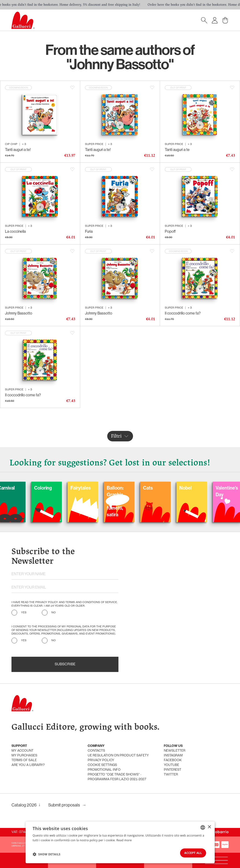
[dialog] (120, 842)
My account (22, 751)
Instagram (173, 756)
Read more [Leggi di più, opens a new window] (124, 840)
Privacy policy (101, 760)
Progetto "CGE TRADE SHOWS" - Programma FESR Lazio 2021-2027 (117, 777)
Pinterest (173, 770)
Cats (172, 488)
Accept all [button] (192, 853)
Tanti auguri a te (177, 150)
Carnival (30, 488)
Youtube (171, 765)
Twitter (171, 775)
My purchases (24, 756)
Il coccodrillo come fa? (183, 313)
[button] (47, 854)
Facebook (173, 760)
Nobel (209, 488)
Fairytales (104, 488)
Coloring (67, 488)
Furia (89, 231)
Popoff (170, 231)
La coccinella (15, 231)
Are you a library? (28, 765)
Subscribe (65, 664)
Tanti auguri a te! (18, 150)
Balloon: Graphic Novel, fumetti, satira (139, 501)
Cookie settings (102, 765)
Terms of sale (24, 760)
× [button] (209, 827)
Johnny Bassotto (19, 313)
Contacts (96, 751)
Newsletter (175, 751)
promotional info (104, 770)
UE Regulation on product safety (118, 756)
